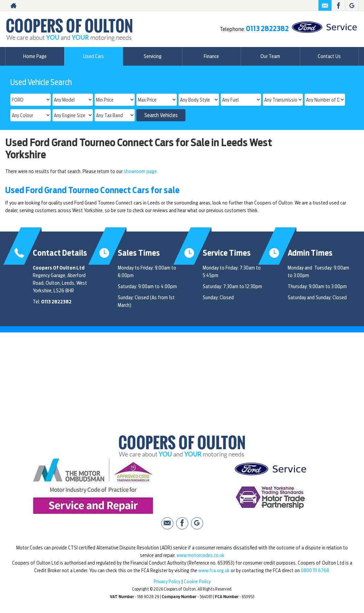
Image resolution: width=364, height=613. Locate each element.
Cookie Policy (197, 582)
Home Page (35, 56)
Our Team (270, 56)
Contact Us (329, 56)
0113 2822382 (267, 29)
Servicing (153, 56)
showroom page (140, 171)
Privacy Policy (167, 582)
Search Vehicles (161, 115)
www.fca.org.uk (214, 570)
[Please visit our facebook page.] (338, 6)
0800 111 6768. (315, 570)
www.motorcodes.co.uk (200, 555)
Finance (211, 56)
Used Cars (94, 56)
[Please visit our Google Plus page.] (352, 6)
